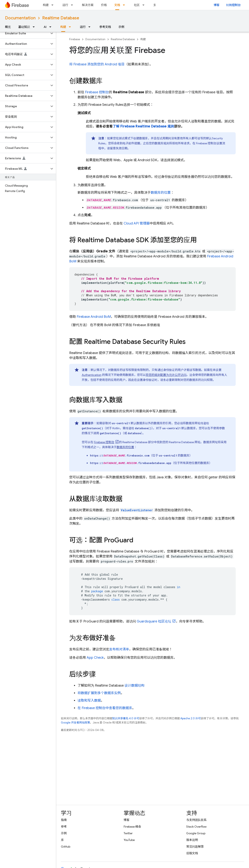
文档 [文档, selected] (117, 5)
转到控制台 (233, 5)
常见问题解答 (195, 847)
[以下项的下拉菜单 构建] (54, 5)
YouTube (129, 840)
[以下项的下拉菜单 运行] (73, 5)
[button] (25, 33)
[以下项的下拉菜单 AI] (52, 27)
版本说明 (192, 840)
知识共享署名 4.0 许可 (126, 718)
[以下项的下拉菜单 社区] (145, 5)
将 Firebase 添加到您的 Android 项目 (97, 64)
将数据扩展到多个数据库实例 (99, 693)
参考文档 (105, 27)
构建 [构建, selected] (63, 27)
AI (45, 27)
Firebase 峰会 (132, 827)
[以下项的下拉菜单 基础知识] (35, 27)
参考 (64, 827)
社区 (137, 5)
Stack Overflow (196, 827)
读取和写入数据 (89, 701)
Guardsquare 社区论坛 (154, 621)
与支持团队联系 (196, 820)
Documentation (20, 18)
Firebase (75, 39)
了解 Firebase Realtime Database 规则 (143, 126)
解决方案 (88, 5)
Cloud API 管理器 (137, 223)
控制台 (97, 92)
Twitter (128, 833)
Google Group (196, 833)
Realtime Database (61, 18)
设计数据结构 (134, 686)
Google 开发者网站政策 (75, 723)
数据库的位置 (161, 193)
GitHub (66, 847)
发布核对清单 (119, 649)
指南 (64, 820)
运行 (65, 5)
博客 (217, 5)
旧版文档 (192, 853)
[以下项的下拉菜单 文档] (125, 5)
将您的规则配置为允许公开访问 (166, 375)
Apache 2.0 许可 (191, 718)
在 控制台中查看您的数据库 (105, 708)
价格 (104, 5)
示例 (121, 27)
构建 (46, 5)
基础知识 (24, 27)
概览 (8, 27)
